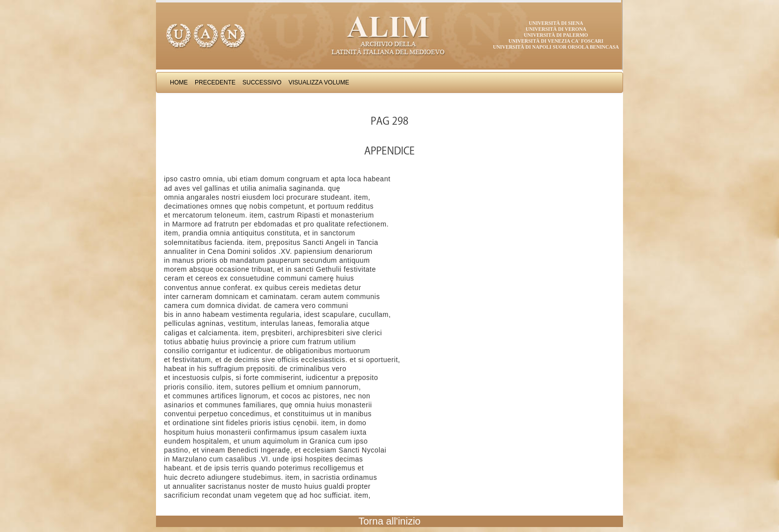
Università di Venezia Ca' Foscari (556, 41)
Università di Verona (556, 29)
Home (179, 82)
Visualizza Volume (319, 82)
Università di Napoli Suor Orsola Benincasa (556, 47)
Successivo (262, 82)
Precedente (215, 82)
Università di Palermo (556, 35)
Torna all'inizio (390, 521)
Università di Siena (556, 23)
